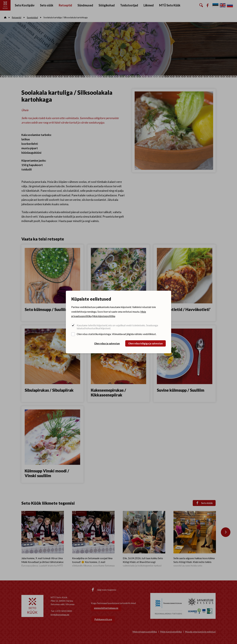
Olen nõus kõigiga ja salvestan (145, 343)
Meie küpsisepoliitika (104, 316)
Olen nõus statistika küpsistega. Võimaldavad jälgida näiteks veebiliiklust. (117, 334)
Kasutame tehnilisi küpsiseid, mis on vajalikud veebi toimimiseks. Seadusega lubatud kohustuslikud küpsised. (117, 327)
